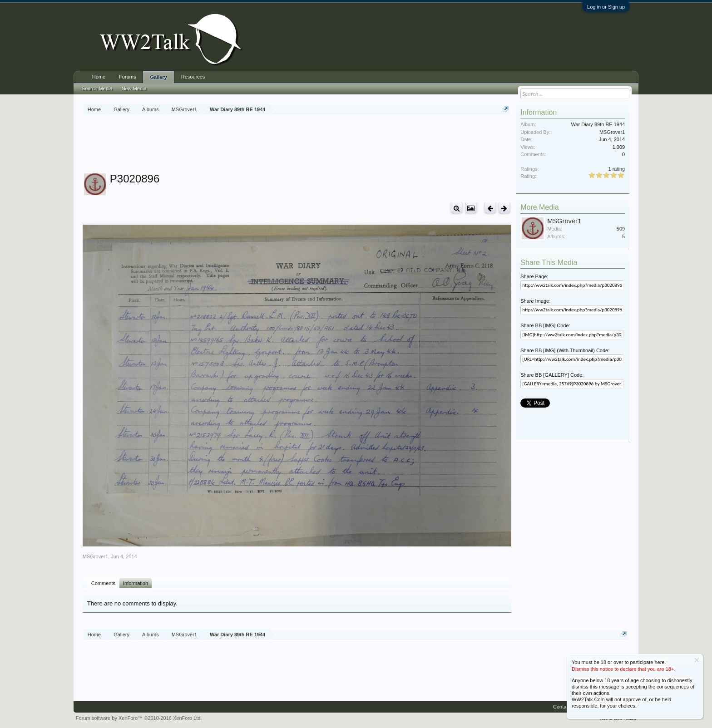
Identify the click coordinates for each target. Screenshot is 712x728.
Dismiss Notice (697, 660)
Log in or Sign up (606, 7)
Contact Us (565, 707)
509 (621, 229)
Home (99, 77)
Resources (193, 77)
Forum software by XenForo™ (139, 718)
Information (136, 583)
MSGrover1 (95, 556)
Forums (127, 77)
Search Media (97, 89)
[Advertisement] (297, 145)
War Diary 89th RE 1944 (598, 124)
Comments (103, 583)
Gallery (158, 77)
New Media (134, 89)
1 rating (617, 169)
